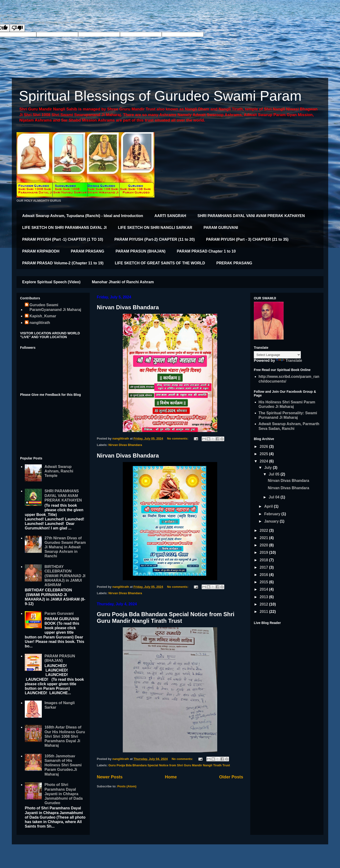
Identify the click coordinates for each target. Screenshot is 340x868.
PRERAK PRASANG (234, 263)
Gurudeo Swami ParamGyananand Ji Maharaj (55, 307)
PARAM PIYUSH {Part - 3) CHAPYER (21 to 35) (247, 239)
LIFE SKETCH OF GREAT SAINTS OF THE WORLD (160, 263)
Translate (289, 360)
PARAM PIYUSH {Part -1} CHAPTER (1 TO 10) (63, 239)
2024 (264, 461)
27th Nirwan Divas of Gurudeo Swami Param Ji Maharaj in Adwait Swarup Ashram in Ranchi (65, 547)
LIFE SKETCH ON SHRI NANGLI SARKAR (155, 228)
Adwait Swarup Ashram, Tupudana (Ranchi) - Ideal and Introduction (83, 216)
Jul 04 (275, 497)
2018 (264, 560)
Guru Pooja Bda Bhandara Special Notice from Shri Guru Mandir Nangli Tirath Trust (166, 617)
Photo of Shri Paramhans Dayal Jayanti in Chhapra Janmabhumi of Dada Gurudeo (64, 794)
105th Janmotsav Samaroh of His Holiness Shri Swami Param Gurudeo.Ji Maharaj (63, 765)
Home (171, 777)
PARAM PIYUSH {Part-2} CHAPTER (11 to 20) (155, 239)
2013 (264, 597)
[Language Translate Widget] (277, 355)
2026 (264, 447)
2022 (264, 530)
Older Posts (231, 777)
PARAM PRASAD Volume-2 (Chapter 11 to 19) (63, 263)
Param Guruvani (59, 613)
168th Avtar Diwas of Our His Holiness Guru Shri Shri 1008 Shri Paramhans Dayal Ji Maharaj (65, 736)
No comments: (178, 438)
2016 (264, 575)
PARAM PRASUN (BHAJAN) (141, 251)
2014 (264, 589)
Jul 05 (275, 474)
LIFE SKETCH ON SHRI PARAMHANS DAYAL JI (64, 228)
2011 (264, 612)
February (273, 514)
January (272, 521)
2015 (264, 582)
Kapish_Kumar (43, 316)
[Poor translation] (17, 28)
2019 (264, 552)
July (268, 468)
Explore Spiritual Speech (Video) (51, 282)
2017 (264, 567)
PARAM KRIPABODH (41, 251)
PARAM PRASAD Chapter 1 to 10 (206, 251)
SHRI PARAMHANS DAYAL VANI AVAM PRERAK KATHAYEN (251, 216)
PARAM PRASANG (88, 251)
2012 (264, 604)
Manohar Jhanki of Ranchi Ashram (123, 282)
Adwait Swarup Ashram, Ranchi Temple (59, 471)
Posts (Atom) (127, 786)
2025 (264, 454)
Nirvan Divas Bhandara (128, 307)
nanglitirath (40, 323)
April (269, 506)
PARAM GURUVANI (221, 228)
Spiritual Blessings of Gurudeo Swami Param (160, 96)
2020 (264, 545)
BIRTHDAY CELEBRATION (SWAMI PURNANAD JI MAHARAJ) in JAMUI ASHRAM (65, 576)
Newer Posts (110, 777)
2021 (264, 538)
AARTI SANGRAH (170, 216)
